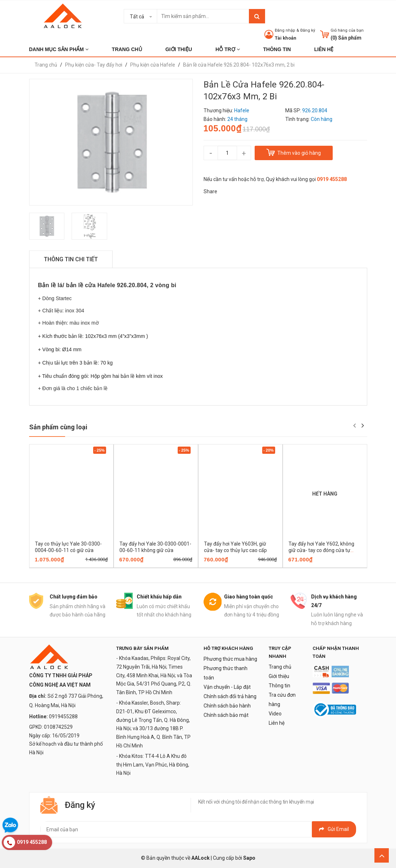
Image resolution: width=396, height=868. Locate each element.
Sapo (249, 858)
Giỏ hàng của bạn (347, 30)
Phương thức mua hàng (230, 659)
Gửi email (334, 829)
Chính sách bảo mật (226, 715)
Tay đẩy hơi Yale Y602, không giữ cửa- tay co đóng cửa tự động (321, 550)
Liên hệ (277, 723)
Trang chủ (280, 667)
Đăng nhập (285, 30)
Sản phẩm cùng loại (58, 427)
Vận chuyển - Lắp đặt (227, 687)
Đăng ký (308, 30)
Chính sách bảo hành (227, 706)
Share (210, 191)
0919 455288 (332, 179)
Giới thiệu (279, 676)
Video (275, 714)
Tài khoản (286, 38)
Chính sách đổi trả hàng (230, 696)
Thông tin (279, 686)
